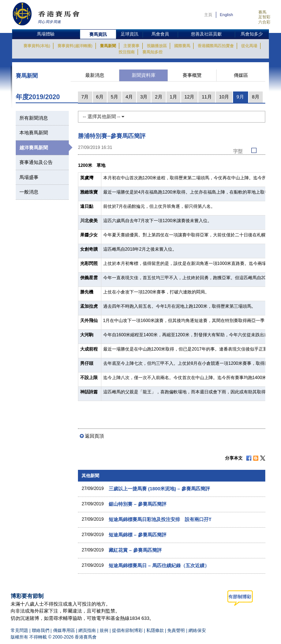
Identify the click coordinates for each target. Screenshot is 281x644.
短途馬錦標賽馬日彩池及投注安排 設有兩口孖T (160, 519)
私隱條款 (155, 630)
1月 (173, 97)
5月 (115, 97)
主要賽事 (131, 46)
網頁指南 (87, 630)
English (226, 15)
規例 (104, 630)
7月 (85, 97)
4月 (129, 97)
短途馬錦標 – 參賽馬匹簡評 (137, 535)
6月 (100, 97)
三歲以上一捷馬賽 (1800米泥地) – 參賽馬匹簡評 (159, 489)
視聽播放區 (157, 46)
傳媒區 (241, 75)
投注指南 (127, 52)
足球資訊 (130, 34)
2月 (158, 97)
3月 (144, 97)
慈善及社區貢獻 (206, 34)
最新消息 (95, 75)
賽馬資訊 (98, 34)
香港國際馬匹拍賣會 (216, 46)
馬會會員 (160, 34)
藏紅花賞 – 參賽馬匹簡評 (135, 550)
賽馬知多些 (152, 52)
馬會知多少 (252, 34)
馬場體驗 (46, 34)
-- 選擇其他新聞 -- (104, 117)
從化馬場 (249, 46)
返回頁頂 (94, 436)
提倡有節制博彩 (127, 630)
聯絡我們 (41, 630)
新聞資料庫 (144, 75)
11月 (207, 97)
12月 (189, 97)
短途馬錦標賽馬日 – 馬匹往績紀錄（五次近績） (159, 566)
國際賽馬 (182, 46)
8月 (256, 97)
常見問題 (19, 630)
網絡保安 (197, 630)
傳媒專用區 (64, 630)
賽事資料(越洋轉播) (75, 46)
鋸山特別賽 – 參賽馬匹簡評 (137, 504)
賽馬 (262, 12)
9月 (240, 97)
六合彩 (264, 22)
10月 (224, 97)
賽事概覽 (192, 75)
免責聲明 (176, 630)
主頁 (208, 15)
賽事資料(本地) (37, 46)
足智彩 (264, 17)
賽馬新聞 (108, 46)
